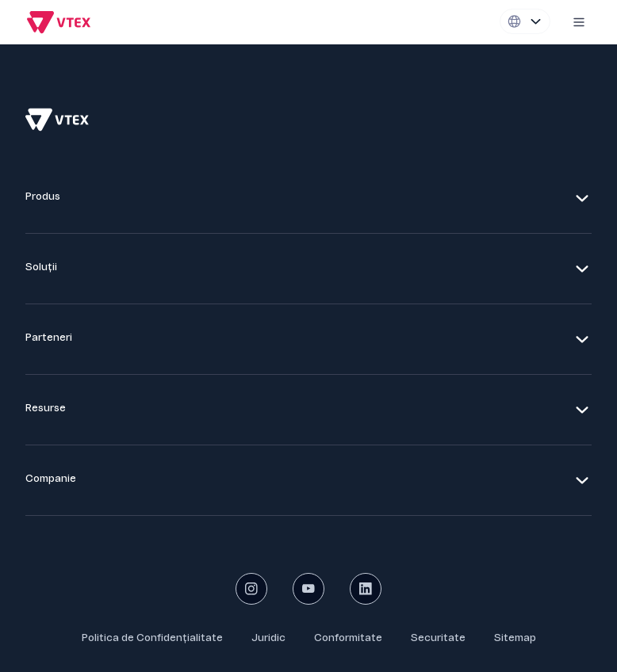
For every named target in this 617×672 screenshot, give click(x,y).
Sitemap (515, 638)
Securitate (438, 638)
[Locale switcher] (525, 21)
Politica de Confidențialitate (152, 638)
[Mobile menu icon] (579, 22)
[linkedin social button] (366, 589)
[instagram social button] (251, 589)
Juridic (268, 638)
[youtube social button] (308, 589)
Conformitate (348, 638)
